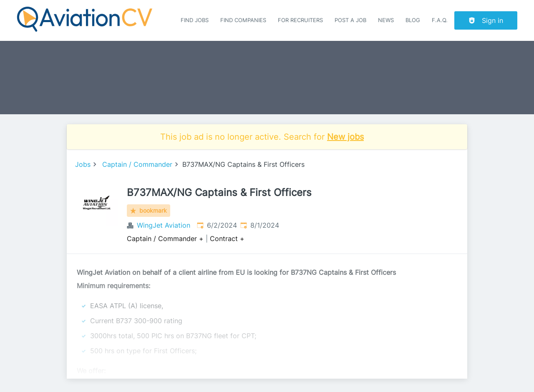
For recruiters (300, 20)
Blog (413, 20)
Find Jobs (195, 20)
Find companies (243, 20)
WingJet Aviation (164, 225)
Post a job (350, 20)
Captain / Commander (137, 164)
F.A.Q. (440, 20)
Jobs (83, 164)
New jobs (345, 137)
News (386, 20)
